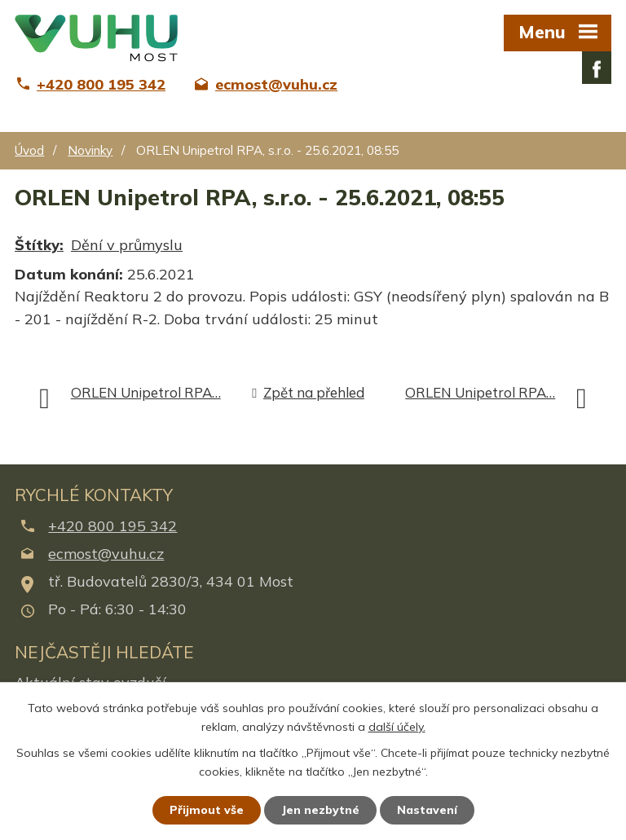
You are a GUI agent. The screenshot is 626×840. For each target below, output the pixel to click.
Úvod (29, 150)
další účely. (397, 727)
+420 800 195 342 (112, 526)
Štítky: (39, 245)
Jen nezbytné (320, 810)
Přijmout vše (207, 810)
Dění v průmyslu (127, 245)
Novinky (90, 150)
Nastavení (427, 810)
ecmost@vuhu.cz (106, 554)
